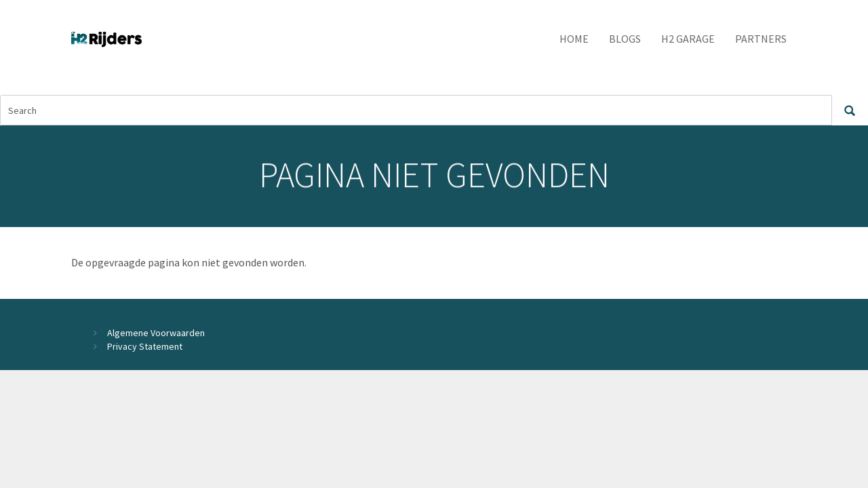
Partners (761, 39)
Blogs (625, 39)
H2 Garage (688, 39)
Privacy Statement (145, 346)
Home (574, 39)
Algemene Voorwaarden (156, 333)
